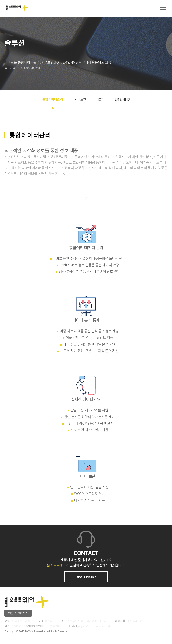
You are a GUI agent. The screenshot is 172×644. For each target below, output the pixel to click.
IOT (100, 99)
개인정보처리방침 (18, 613)
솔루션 (16, 68)
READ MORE (86, 577)
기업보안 (80, 99)
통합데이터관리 (32, 68)
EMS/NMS (122, 99)
